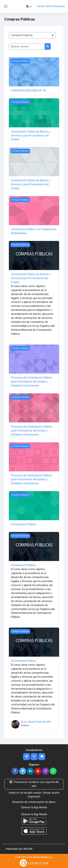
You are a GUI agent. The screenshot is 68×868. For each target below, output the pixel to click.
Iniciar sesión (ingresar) (51, 6)
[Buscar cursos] (27, 46)
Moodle (28, 849)
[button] (29, 6)
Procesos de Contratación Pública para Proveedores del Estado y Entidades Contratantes (31, 382)
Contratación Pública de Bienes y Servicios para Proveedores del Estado (31, 278)
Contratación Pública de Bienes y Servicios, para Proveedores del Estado (31, 136)
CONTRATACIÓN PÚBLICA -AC (29, 91)
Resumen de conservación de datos (34, 802)
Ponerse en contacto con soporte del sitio (34, 784)
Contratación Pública (23, 524)
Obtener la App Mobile (34, 807)
